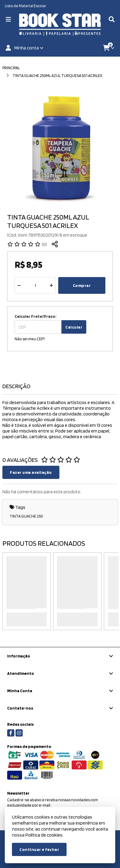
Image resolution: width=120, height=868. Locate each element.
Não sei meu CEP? (30, 339)
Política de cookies (44, 835)
